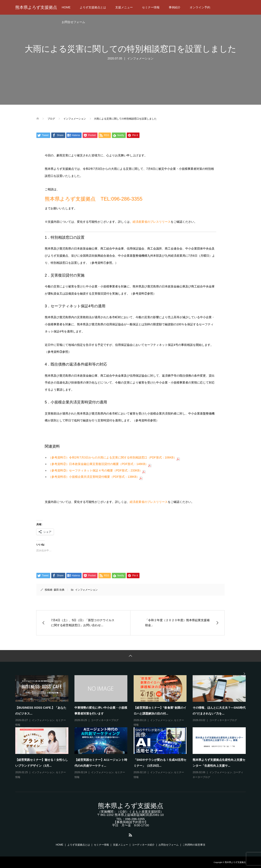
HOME (66, 7)
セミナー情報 (151, 7)
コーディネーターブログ (105, 720)
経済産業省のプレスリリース (152, 222)
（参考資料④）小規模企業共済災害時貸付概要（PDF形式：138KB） (96, 477)
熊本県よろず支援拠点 (36, 7)
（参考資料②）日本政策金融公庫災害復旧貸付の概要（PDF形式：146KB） (100, 464)
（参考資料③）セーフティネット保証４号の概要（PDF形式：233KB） (97, 470)
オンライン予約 (200, 7)
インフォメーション (140, 58)
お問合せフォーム (73, 22)
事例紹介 (175, 7)
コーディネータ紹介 (143, 845)
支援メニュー (124, 7)
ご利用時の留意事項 (194, 845)
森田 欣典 (59, 590)
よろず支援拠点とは (93, 7)
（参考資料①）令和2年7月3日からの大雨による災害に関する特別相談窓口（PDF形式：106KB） (114, 457)
